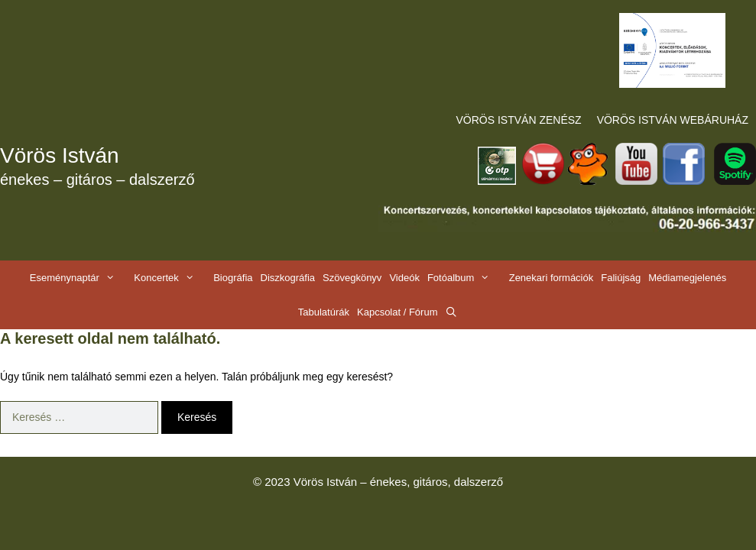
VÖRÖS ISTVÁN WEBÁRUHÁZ (673, 120)
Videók (404, 278)
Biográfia (233, 278)
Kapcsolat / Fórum (397, 312)
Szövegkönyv (352, 278)
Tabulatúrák (324, 312)
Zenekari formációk (552, 278)
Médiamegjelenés (687, 278)
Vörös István (60, 155)
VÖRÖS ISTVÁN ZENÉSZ (519, 120)
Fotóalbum (466, 278)
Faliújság (621, 278)
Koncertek (172, 278)
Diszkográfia (288, 278)
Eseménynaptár (80, 278)
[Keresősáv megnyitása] (452, 312)
